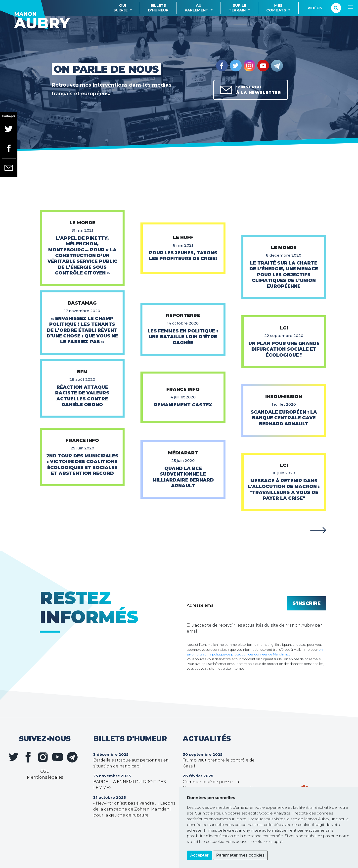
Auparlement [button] (197, 8)
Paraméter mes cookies (240, 855)
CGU (45, 771)
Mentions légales (45, 777)
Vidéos (315, 8)
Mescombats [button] (276, 8)
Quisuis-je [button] (120, 8)
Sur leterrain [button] (237, 8)
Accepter (199, 855)
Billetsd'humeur (158, 8)
